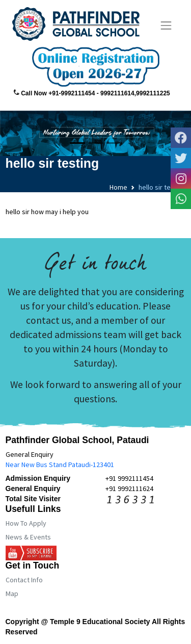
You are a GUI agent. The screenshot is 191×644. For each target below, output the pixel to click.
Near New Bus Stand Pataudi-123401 (60, 465)
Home (118, 187)
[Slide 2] (96, 143)
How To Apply (26, 523)
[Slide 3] (114, 143)
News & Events (28, 537)
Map (12, 594)
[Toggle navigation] (166, 26)
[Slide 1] (77, 143)
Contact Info (24, 580)
